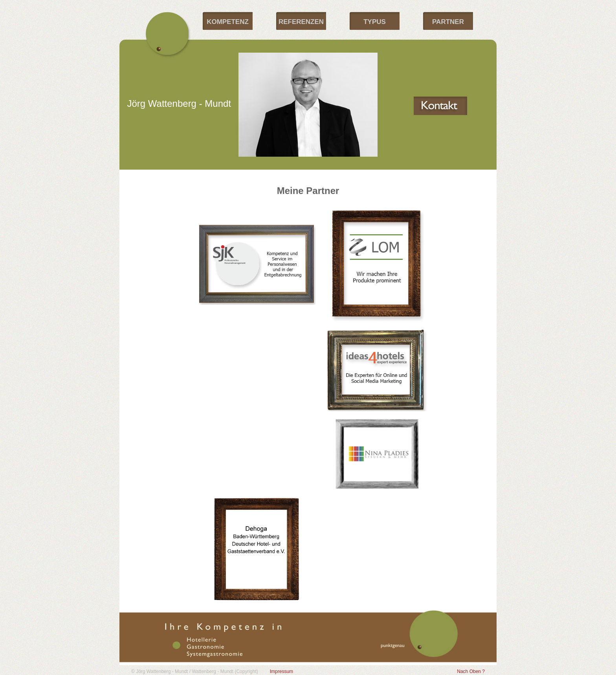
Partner (448, 22)
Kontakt (440, 106)
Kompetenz (228, 22)
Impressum (281, 671)
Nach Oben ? (471, 671)
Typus (375, 22)
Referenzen (301, 22)
